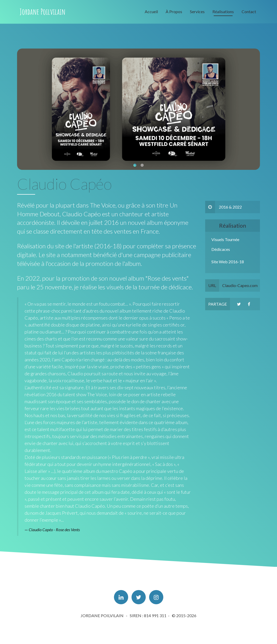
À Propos (174, 11)
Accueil (151, 11)
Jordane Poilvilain (43, 11)
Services (197, 11)
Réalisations (223, 11)
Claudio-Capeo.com (231, 285)
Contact (249, 11)
